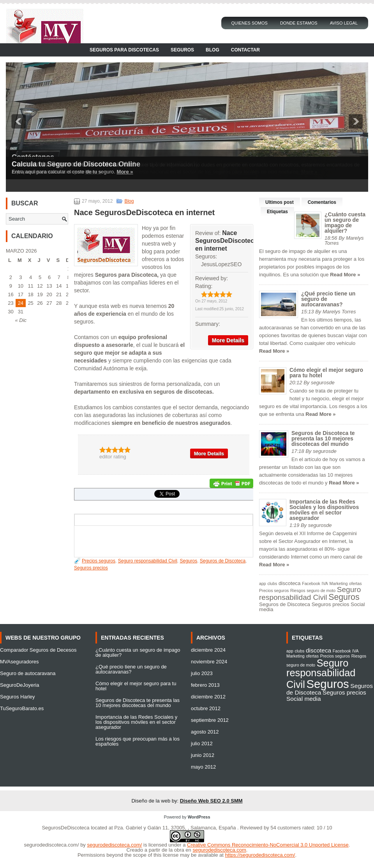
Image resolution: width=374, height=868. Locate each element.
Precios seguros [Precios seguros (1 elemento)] (274, 590)
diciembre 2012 (208, 697)
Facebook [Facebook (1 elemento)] (311, 583)
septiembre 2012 (210, 720)
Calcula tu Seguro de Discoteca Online (76, 164)
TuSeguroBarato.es (22, 708)
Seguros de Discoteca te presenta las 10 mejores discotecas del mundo (323, 438)
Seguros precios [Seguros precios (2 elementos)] (331, 604)
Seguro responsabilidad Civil (148, 561)
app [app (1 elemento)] (263, 583)
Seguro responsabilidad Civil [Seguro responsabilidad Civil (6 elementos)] (310, 593)
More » (125, 172)
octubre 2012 (206, 708)
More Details (228, 340)
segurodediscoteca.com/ (52, 845)
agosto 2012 (205, 732)
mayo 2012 (203, 767)
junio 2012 (203, 755)
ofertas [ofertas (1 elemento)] (355, 583)
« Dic (21, 320)
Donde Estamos (299, 23)
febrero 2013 (205, 685)
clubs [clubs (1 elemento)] (272, 583)
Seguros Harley (18, 697)
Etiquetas (277, 212)
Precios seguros (99, 561)
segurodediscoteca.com (219, 850)
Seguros (182, 50)
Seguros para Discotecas (124, 50)
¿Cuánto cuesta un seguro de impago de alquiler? (345, 223)
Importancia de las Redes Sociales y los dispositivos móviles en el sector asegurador (324, 510)
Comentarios (322, 202)
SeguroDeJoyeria (19, 685)
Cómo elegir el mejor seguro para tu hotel (326, 373)
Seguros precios (91, 568)
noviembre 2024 (209, 662)
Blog (213, 50)
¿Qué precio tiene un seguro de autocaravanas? (131, 669)
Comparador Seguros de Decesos (38, 650)
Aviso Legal (344, 23)
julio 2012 (202, 743)
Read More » (345, 275)
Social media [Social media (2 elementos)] (303, 699)
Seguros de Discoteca (223, 561)
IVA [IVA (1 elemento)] (325, 583)
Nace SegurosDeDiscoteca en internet (226, 241)
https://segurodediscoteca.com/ (260, 855)
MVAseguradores (19, 662)
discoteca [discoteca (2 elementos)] (290, 583)
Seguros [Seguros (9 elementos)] (344, 597)
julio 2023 (202, 673)
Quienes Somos (249, 23)
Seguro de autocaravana (28, 673)
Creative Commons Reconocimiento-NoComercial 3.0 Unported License (268, 845)
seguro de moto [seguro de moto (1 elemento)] (321, 590)
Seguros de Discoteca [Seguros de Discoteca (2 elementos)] (285, 604)
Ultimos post (280, 202)
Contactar (245, 50)
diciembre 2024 (208, 650)
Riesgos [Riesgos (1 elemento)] (298, 590)
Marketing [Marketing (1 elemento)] (339, 583)
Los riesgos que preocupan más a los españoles (138, 741)
